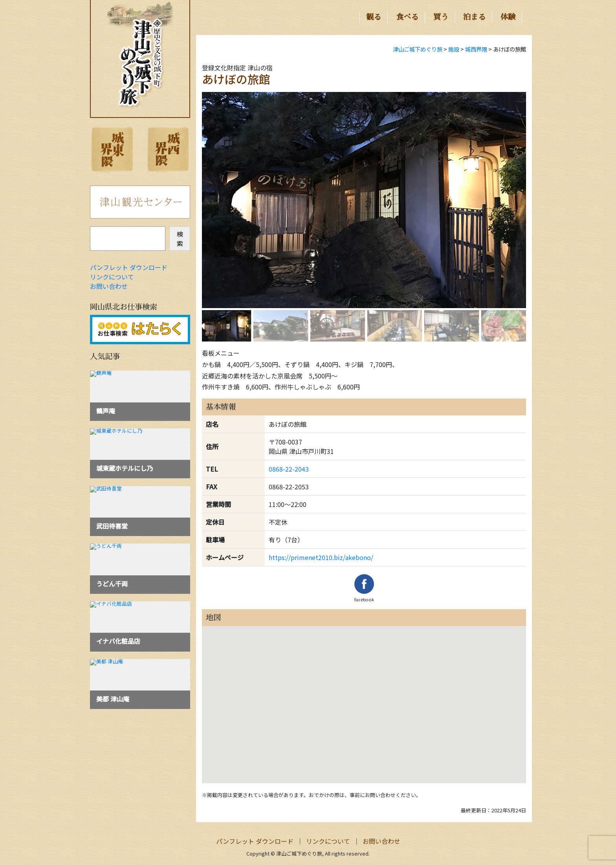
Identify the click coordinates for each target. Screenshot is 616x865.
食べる (407, 17)
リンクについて (112, 277)
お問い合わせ (109, 286)
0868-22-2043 (289, 469)
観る (374, 17)
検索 (180, 239)
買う (441, 17)
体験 (508, 17)
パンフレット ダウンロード (129, 267)
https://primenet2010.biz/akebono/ (321, 557)
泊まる (474, 17)
